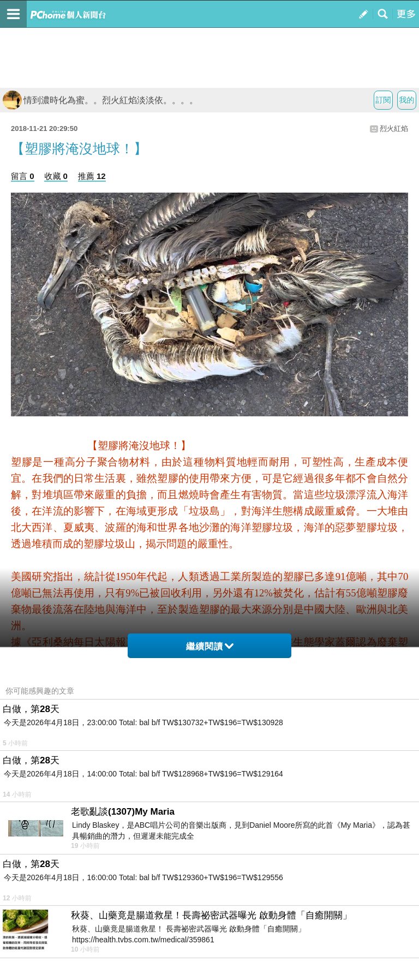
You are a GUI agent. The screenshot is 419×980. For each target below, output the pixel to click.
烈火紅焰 (394, 129)
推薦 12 (92, 176)
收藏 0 (56, 176)
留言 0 (23, 176)
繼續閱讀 (210, 646)
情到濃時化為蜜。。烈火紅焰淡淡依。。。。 (100, 100)
